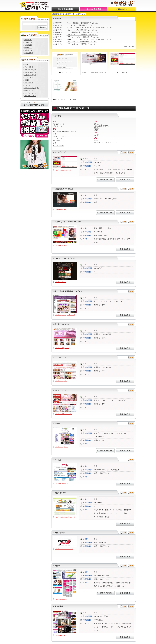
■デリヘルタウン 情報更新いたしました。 (82, 44)
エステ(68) (28, 85)
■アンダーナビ (123, 72)
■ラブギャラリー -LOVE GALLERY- (105, 142)
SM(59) (27, 80)
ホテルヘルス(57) (30, 72)
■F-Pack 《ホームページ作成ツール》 (94, 72)
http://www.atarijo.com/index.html (65, 517)
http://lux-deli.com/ (61, 282)
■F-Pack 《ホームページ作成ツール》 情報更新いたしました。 (90, 28)
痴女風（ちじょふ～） (60, 137)
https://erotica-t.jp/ (60, 209)
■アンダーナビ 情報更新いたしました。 (81, 25)
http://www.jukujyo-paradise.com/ (65, 315)
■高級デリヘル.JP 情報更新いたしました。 (82, 35)
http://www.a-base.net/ (62, 483)
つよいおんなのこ (58, 139)
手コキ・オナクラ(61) (31, 88)
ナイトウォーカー (58, 146)
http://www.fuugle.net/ (62, 447)
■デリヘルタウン (65, 72)
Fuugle (96, 130)
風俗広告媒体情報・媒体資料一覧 (63, 14)
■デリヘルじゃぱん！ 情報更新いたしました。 (83, 37)
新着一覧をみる (129, 46)
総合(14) (27, 64)
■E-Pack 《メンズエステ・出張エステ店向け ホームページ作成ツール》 (65, 99)
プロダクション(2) (30, 96)
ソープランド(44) (30, 70)
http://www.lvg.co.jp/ (61, 245)
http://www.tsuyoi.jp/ (61, 381)
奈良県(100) (28, 50)
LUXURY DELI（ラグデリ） (103, 140)
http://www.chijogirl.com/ (62, 348)
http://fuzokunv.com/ (61, 599)
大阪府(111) (28, 40)
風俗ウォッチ (98, 124)
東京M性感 (56, 140)
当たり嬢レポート (58, 124)
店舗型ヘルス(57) (30, 75)
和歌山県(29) (29, 53)
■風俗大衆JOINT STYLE (102, 126)
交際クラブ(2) (29, 91)
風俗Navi (97, 128)
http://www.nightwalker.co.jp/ (63, 414)
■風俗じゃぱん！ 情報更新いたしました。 (82, 42)
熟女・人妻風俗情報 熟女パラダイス (64, 131)
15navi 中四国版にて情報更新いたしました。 (83, 23)
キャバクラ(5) (29, 83)
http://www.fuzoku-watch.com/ (64, 549)
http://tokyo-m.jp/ (60, 635)
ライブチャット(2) (30, 93)
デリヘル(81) (29, 67)
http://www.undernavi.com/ (63, 170)
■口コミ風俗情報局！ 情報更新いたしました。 (83, 32)
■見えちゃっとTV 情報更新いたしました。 (82, 30)
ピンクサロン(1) (30, 77)
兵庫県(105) (28, 42)
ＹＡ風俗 (97, 135)
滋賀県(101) (28, 48)
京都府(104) (28, 45)
